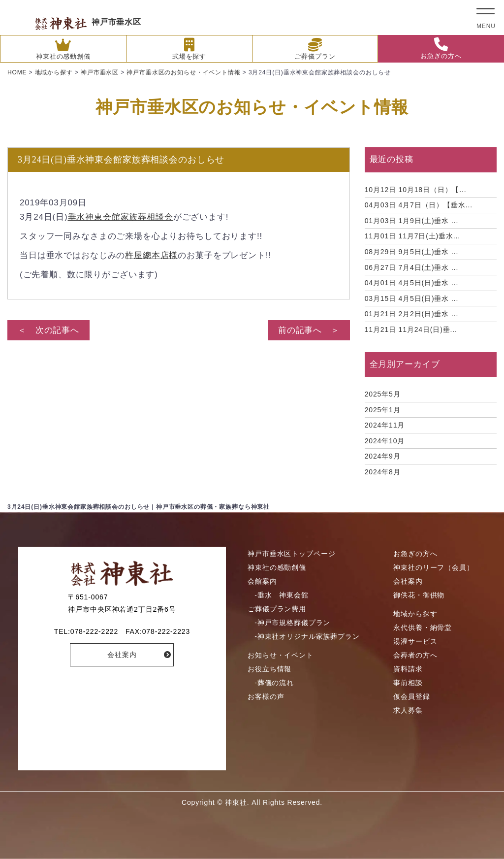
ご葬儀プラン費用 (277, 609)
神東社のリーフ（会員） (433, 567)
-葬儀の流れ (274, 683)
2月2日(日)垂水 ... (412, 314)
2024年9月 (383, 456)
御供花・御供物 (419, 595)
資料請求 (408, 669)
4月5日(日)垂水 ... (412, 283)
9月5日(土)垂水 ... (412, 252)
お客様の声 (266, 696)
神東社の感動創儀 (63, 49)
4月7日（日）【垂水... (419, 205)
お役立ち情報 (269, 669)
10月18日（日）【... (416, 190)
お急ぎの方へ (441, 49)
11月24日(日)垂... (411, 330)
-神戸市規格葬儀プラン (292, 623)
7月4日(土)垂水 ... (412, 267)
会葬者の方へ (415, 655)
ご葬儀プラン (315, 49)
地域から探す (415, 614)
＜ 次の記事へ (48, 330)
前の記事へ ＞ (309, 330)
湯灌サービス (415, 641)
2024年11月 (385, 425)
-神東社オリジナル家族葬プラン (307, 636)
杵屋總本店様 (151, 255)
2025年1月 (383, 410)
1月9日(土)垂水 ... (412, 221)
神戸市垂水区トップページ (291, 554)
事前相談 (408, 683)
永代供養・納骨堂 (423, 628)
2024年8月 (383, 472)
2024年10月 (385, 441)
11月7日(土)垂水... (412, 236)
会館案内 (262, 581)
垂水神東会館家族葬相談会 (121, 217)
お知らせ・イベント (281, 655)
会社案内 (122, 655)
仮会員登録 (411, 696)
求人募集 (408, 710)
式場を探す (189, 49)
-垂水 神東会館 (281, 595)
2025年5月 (383, 394)
